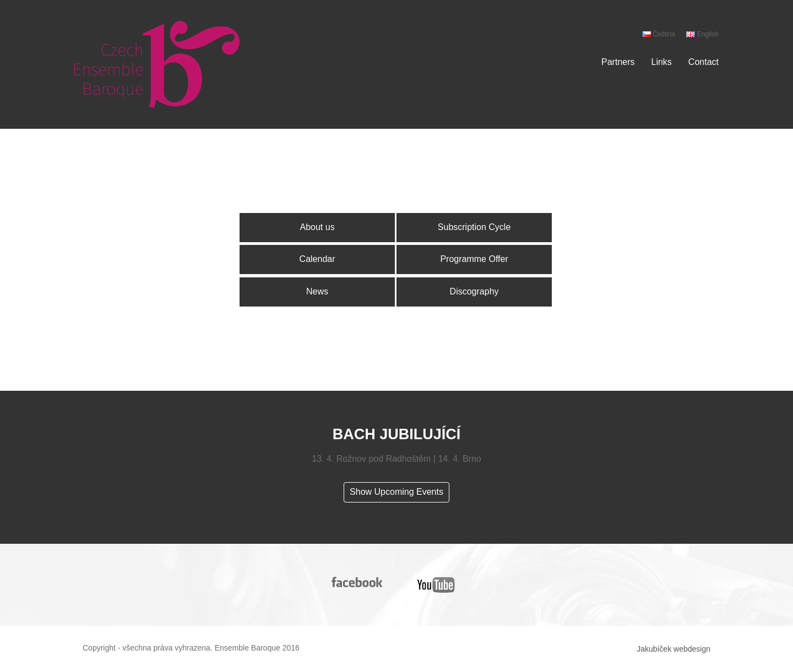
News (317, 291)
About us (317, 227)
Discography (474, 291)
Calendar (317, 259)
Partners (618, 62)
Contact (704, 62)
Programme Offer (474, 259)
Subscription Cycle (474, 227)
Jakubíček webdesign (673, 649)
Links (662, 62)
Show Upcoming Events (397, 492)
